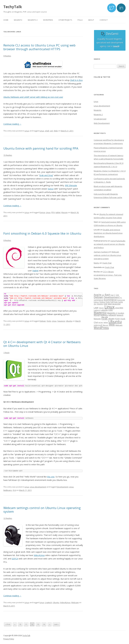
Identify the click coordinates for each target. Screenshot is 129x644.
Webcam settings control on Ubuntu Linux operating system (42, 510)
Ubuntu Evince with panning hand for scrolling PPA (41, 148)
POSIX (117, 319)
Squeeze (61, 321)
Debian (43, 321)
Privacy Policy (9, 639)
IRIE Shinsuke (71, 185)
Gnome (100, 304)
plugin (111, 318)
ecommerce (110, 300)
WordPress (101, 328)
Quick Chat (107, 263)
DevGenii (110, 34)
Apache (98, 295)
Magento (98, 110)
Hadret (35, 271)
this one (51, 477)
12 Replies (8, 518)
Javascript (116, 304)
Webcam (75, 602)
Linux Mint (119, 308)
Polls (80, 20)
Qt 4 (14, 490)
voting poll (98, 325)
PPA (53, 212)
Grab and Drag (46, 175)
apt (103, 295)
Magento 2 (98, 114)
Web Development (102, 123)
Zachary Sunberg (101, 252)
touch (116, 46)
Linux (27, 131)
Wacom (64, 212)
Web (56, 131)
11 (26, 624)
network (112, 315)
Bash (107, 295)
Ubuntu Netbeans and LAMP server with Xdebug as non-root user (33, 97)
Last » (56, 624)
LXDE (111, 310)
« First (8, 624)
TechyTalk (13, 7)
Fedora (102, 302)
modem (121, 313)
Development (63, 487)
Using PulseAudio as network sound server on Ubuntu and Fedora (110, 244)
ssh (51, 131)
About (91, 20)
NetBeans (8, 490)
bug (112, 295)
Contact (104, 20)
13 (38, 624)
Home (6, 20)
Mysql (97, 315)
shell (47, 131)
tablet (58, 212)
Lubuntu (104, 310)
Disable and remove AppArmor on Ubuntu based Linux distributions (108, 233)
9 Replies (7, 56)
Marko (96, 263)
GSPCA (15, 559)
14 (44, 624)
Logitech (48, 602)
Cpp (117, 295)
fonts (49, 321)
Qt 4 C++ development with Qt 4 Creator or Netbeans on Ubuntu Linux (42, 344)
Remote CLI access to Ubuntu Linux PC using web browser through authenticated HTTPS (39, 47)
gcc (95, 304)
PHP (105, 318)
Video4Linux (39, 555)
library (101, 308)
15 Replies (8, 155)
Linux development (38, 487)
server (101, 322)
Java (110, 304)
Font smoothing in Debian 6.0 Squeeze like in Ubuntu (42, 233)
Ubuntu (69, 321)
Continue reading (12, 124)
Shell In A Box (76, 80)
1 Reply (6, 353)
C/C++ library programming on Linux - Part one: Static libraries (108, 275)
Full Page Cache (117, 302)
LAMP (96, 308)
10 (20, 624)
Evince (51, 189)
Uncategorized (100, 119)
